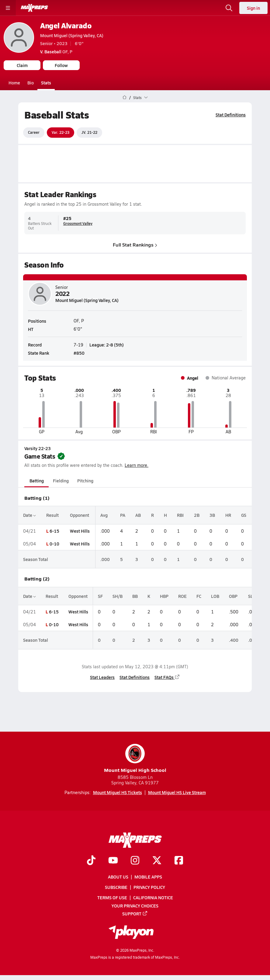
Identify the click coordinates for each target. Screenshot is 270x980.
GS (244, 515)
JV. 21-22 (89, 132)
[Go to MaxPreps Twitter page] (157, 861)
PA (123, 515)
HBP (164, 596)
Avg (104, 515)
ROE (182, 596)
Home (14, 83)
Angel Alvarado (66, 25)
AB (138, 515)
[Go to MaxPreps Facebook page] (179, 861)
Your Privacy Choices (135, 906)
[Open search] (229, 8)
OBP (233, 596)
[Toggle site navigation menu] (8, 8)
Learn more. (137, 465)
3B (212, 515)
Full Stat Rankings (135, 244)
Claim (22, 65)
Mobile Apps (148, 877)
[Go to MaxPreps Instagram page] (135, 861)
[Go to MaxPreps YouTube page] (113, 861)
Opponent (80, 515)
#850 (79, 353)
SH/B (118, 596)
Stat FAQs (167, 677)
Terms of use (112, 898)
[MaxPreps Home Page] (125, 98)
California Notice (153, 898)
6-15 (54, 531)
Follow (61, 65)
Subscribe (116, 887)
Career (34, 132)
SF (100, 596)
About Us (118, 877)
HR (228, 515)
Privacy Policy (149, 887)
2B (197, 515)
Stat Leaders (102, 677)
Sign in (253, 8)
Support (135, 914)
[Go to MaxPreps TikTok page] (91, 861)
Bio (31, 83)
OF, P (56, 51)
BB (135, 596)
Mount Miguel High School (135, 759)
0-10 (54, 544)
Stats (46, 83)
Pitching (85, 481)
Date (29, 515)
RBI (180, 515)
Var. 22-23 (61, 132)
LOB (215, 596)
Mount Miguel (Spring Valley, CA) (72, 35)
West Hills (80, 531)
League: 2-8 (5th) (107, 345)
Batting (37, 481)
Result (52, 515)
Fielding (61, 481)
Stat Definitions (231, 115)
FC (199, 596)
